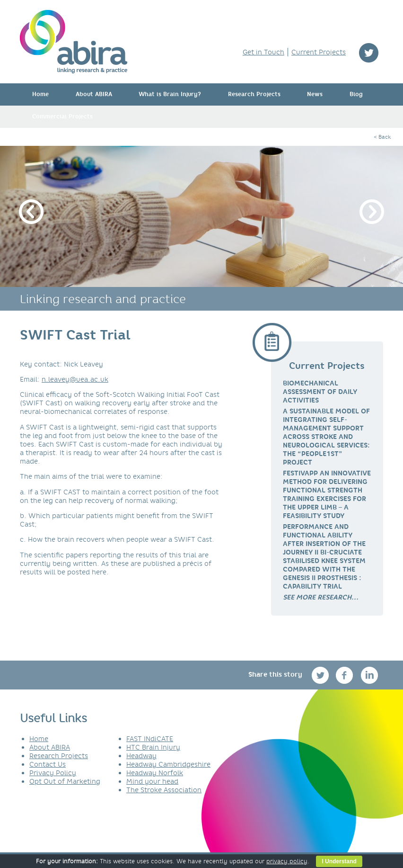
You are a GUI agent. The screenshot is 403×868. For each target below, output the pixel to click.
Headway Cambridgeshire (168, 764)
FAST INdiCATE (150, 739)
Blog (356, 94)
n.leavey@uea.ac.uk (75, 379)
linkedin (370, 675)
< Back (382, 137)
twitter (369, 53)
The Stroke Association (164, 790)
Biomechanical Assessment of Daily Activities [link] (320, 392)
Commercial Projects (62, 116)
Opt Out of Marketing (65, 781)
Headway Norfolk (155, 773)
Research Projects (254, 94)
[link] (321, 597)
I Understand (339, 861)
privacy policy (287, 861)
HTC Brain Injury (153, 747)
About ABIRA (94, 94)
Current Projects (319, 52)
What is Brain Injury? (170, 94)
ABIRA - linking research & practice (74, 42)
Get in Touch (263, 52)
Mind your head (152, 781)
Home (40, 94)
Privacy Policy (53, 773)
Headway (141, 756)
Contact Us (48, 764)
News (315, 94)
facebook (346, 675)
